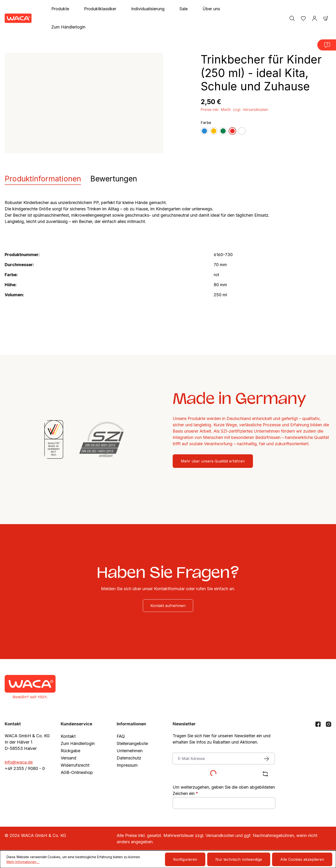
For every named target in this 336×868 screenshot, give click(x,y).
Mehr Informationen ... (23, 862)
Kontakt (68, 736)
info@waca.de (19, 762)
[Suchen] (292, 18)
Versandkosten (220, 835)
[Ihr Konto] (315, 18)
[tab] (43, 179)
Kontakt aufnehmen (168, 606)
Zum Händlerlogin (78, 743)
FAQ (121, 736)
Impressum (127, 765)
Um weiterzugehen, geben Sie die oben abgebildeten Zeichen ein (224, 790)
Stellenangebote (132, 743)
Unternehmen (130, 751)
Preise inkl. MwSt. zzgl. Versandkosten (234, 109)
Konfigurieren (185, 859)
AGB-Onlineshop (77, 772)
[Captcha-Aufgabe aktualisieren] (265, 774)
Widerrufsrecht (75, 765)
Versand (68, 758)
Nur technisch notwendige (239, 859)
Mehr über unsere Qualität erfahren (213, 461)
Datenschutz (129, 758)
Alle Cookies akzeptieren (302, 859)
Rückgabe (70, 751)
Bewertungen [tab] (114, 179)
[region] (84, 103)
